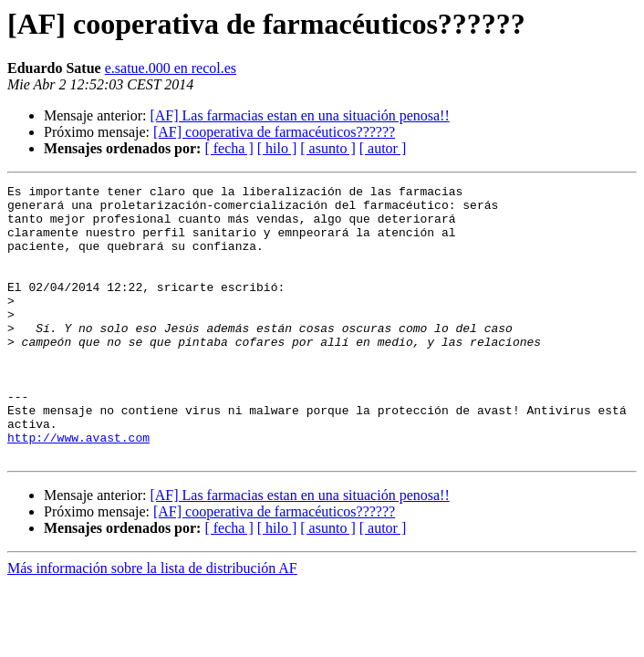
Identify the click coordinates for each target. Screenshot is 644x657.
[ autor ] (383, 148)
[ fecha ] (229, 148)
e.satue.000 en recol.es (171, 68)
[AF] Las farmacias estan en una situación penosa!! (299, 115)
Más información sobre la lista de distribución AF (152, 623)
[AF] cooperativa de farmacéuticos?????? (274, 132)
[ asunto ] (327, 148)
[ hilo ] (277, 148)
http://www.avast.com (78, 489)
